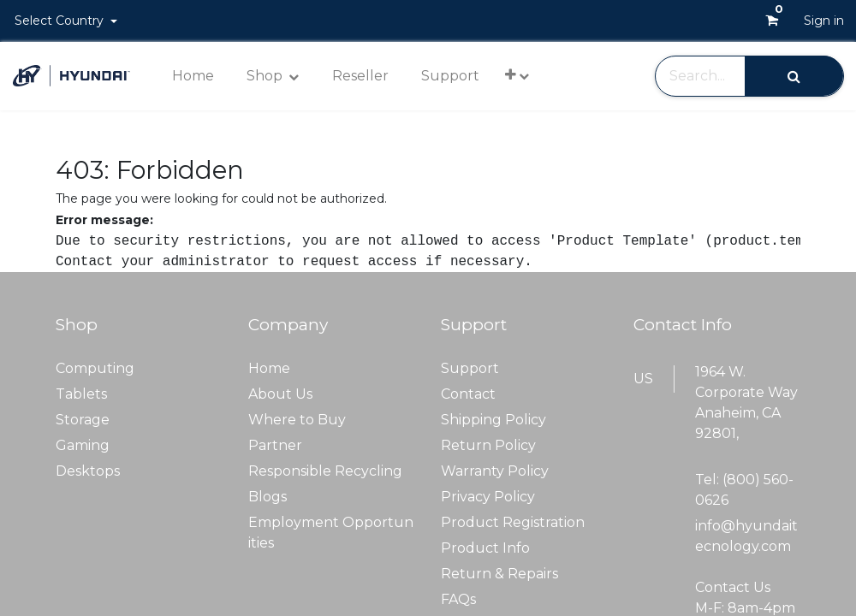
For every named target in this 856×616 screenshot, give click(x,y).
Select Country (61, 21)
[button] (517, 75)
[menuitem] (193, 76)
